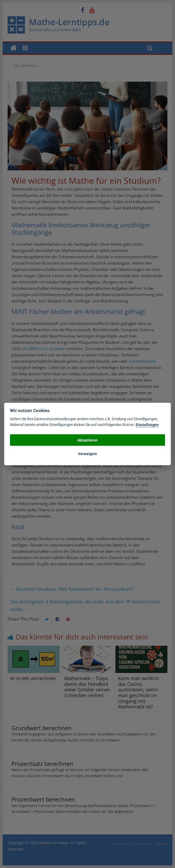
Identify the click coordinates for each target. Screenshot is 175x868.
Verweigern (87, 454)
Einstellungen (147, 425)
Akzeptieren (87, 440)
